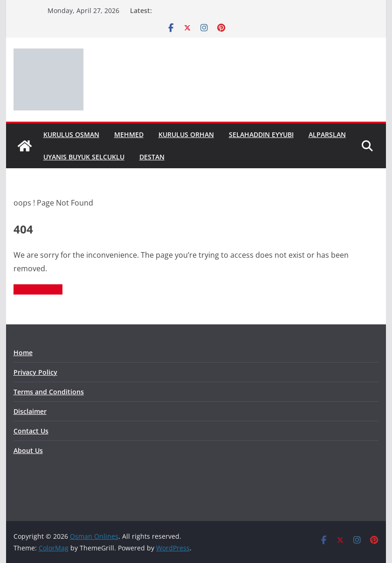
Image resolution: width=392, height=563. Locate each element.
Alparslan (327, 134)
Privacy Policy (35, 372)
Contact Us (31, 431)
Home (23, 353)
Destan (152, 157)
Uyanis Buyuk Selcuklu (84, 157)
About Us (28, 450)
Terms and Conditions (49, 392)
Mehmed (129, 134)
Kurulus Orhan (186, 134)
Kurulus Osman (71, 134)
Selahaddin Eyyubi (261, 134)
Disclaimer (30, 411)
